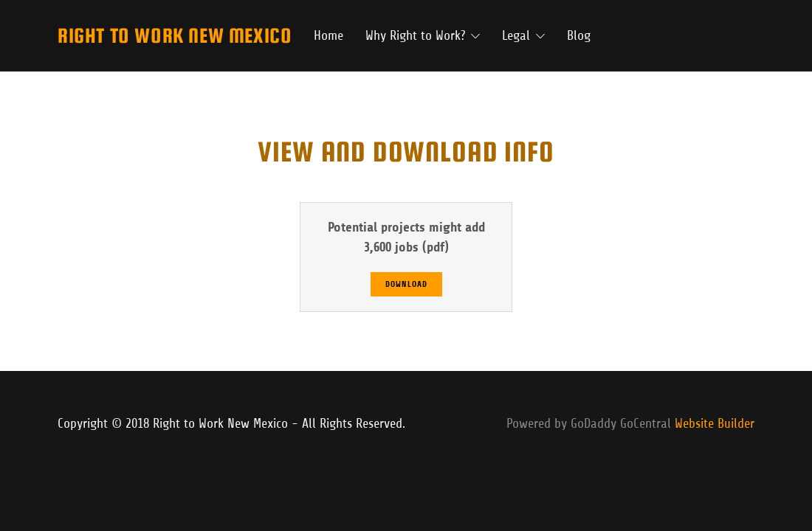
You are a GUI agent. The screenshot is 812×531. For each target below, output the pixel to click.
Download (406, 284)
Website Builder (715, 423)
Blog (579, 35)
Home (328, 35)
